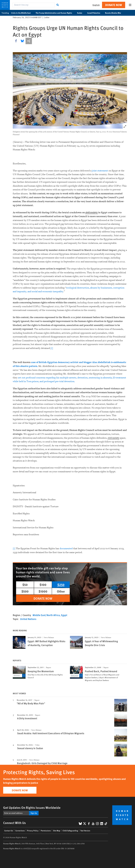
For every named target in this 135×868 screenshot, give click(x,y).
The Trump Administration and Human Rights (55, 13)
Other (61, 591)
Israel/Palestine (95, 13)
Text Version (85, 831)
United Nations (28, 619)
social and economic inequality (48, 291)
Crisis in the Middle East (22, 13)
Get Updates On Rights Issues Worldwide (32, 807)
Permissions (46, 831)
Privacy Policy (33, 831)
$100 (43, 585)
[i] (52, 348)
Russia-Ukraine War (114, 13)
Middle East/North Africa (46, 615)
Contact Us (9, 831)
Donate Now (114, 5)
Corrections (20, 831)
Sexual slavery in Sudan (30, 748)
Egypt (64, 615)
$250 (61, 585)
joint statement (100, 171)
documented (66, 549)
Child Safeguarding (70, 831)
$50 (25, 585)
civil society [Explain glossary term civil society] (92, 213)
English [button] (96, 5)
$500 (25, 591)
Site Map (57, 831)
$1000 (43, 591)
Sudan (81, 13)
